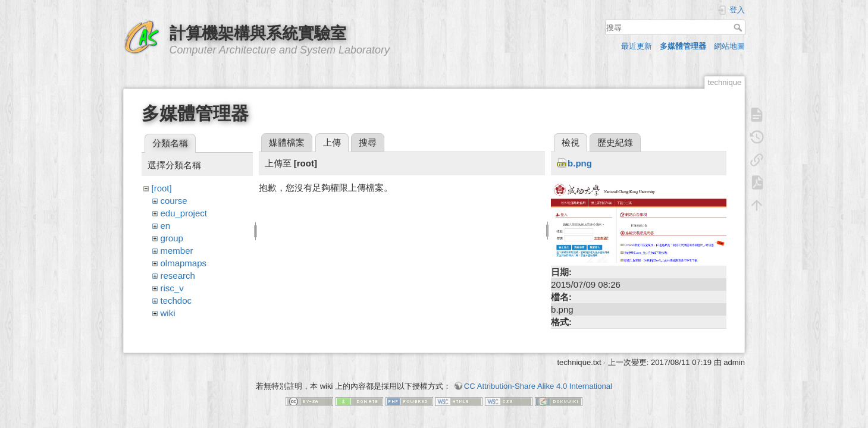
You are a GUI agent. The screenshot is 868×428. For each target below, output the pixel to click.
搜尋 (739, 27)
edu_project (184, 213)
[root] (162, 188)
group (172, 238)
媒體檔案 (287, 142)
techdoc (176, 300)
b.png (580, 163)
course (174, 201)
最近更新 (637, 46)
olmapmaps (184, 263)
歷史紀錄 (615, 142)
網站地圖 (729, 46)
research (178, 276)
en (166, 226)
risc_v (172, 288)
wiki (168, 313)
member (177, 251)
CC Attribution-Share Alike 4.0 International (538, 386)
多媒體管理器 (683, 46)
